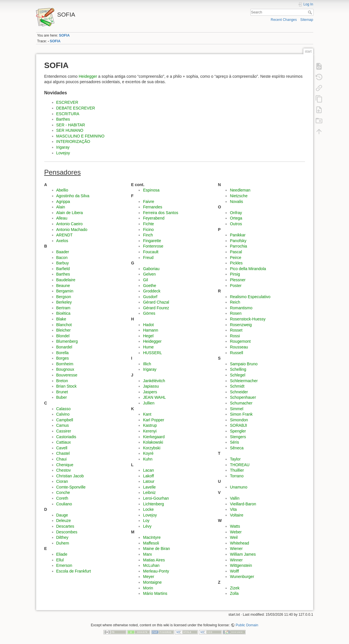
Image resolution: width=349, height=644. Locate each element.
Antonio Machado (72, 230)
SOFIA (64, 35)
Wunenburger (242, 577)
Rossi (235, 336)
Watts (235, 526)
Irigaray (63, 147)
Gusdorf (150, 297)
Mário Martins (155, 593)
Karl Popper (153, 420)
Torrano (237, 476)
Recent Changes (284, 20)
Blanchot (64, 325)
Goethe (149, 286)
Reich (235, 302)
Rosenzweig (241, 325)
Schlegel (238, 375)
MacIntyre (152, 537)
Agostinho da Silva (73, 196)
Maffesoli (151, 543)
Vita (233, 509)
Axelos (62, 241)
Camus (63, 425)
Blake (61, 319)
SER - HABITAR (71, 125)
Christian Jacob (70, 476)
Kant (147, 414)
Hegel (148, 336)
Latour (149, 481)
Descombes (67, 532)
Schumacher (241, 403)
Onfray (236, 213)
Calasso (64, 409)
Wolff (234, 571)
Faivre (148, 202)
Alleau (62, 218)
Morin (148, 588)
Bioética (63, 313)
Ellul (60, 560)
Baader (63, 252)
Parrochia (238, 246)
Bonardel (64, 347)
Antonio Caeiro (70, 224)
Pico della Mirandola (248, 269)
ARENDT (65, 235)
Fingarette (152, 241)
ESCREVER (67, 102)
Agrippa (63, 202)
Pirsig (235, 274)
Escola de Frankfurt (74, 571)
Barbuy (63, 263)
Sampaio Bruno (244, 364)
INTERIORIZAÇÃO (73, 141)
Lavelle (149, 487)
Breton (62, 381)
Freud (148, 258)
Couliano (64, 504)
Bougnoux (65, 369)
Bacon (62, 258)
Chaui (62, 459)
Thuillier (237, 470)
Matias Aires (154, 560)
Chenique (65, 465)
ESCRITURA (68, 114)
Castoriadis (66, 437)
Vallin (235, 498)
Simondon (239, 420)
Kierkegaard (154, 437)
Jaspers (150, 392)
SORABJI (238, 425)
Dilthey (62, 537)
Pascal (236, 252)
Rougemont (240, 341)
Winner (236, 560)
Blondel (63, 336)
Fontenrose (153, 246)
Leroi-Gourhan (156, 498)
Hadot (148, 325)
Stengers (238, 437)
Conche (63, 493)
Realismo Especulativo (250, 297)
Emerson (64, 565)
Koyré (148, 453)
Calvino (63, 414)
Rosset (236, 330)
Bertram (63, 308)
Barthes (63, 119)
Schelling (238, 369)
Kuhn (148, 459)
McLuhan (151, 565)
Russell (236, 353)
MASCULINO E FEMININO (80, 136)
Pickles (236, 263)
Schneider (239, 392)
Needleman (240, 190)
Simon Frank (241, 414)
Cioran (62, 481)
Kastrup (150, 425)
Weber (236, 532)
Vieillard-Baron (243, 504)
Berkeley (64, 302)
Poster (236, 286)
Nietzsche (239, 196)
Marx (147, 554)
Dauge (62, 515)
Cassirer (64, 431)
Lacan (148, 470)
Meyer (148, 577)
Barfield (63, 269)
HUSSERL (152, 353)
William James (243, 554)
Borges (63, 358)
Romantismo (241, 308)
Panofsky (238, 241)
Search (311, 12)
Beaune (63, 286)
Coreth (62, 498)
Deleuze (64, 521)
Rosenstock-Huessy (248, 319)
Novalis (236, 202)
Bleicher (64, 330)
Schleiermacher (244, 381)
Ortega (236, 218)
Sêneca (237, 448)
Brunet (62, 392)
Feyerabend (154, 218)
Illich (147, 364)
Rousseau (239, 347)
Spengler (238, 431)
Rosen (236, 313)
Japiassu (151, 386)
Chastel (63, 453)
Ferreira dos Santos (160, 213)
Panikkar (238, 235)
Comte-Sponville (71, 487)
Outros (236, 224)
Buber (62, 397)
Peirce (236, 258)
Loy (146, 521)
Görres (149, 313)
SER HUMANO (70, 130)
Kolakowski (153, 442)
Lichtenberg (153, 504)
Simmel (237, 409)
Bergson (64, 297)
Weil (234, 537)
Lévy (147, 526)
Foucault (151, 252)
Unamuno (239, 487)
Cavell (62, 448)
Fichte (148, 224)
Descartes (65, 526)
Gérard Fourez (156, 308)
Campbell (65, 420)
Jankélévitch (154, 381)
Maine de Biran (156, 549)
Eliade (62, 554)
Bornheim (65, 364)
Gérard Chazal (156, 302)
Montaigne (152, 582)
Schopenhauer (243, 397)
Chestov (64, 470)
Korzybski (152, 448)
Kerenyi (150, 431)
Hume (148, 347)
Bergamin (65, 291)
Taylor (235, 459)
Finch (148, 235)
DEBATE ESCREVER (76, 108)
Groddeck (152, 291)
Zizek (235, 588)
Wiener (236, 549)
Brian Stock (67, 386)
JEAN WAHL (154, 397)
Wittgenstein (241, 565)
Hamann (150, 330)
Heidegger (88, 76)
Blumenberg (67, 341)
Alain (61, 207)
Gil (145, 280)
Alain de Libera (70, 213)
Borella (63, 353)
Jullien (149, 403)
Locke (148, 509)
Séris (234, 442)
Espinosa (151, 190)
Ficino (148, 230)
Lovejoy (63, 153)
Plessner (238, 280)
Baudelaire (66, 280)
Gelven (149, 274)
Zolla (234, 593)
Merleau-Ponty (156, 571)
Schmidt (237, 386)
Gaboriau (151, 269)
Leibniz (149, 493)
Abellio (62, 190)
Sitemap (307, 20)
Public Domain (247, 625)
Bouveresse (67, 375)
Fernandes (152, 207)
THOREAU (240, 465)
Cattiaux (64, 442)
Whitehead (239, 543)
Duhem (63, 543)
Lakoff (148, 476)
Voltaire (237, 515)
